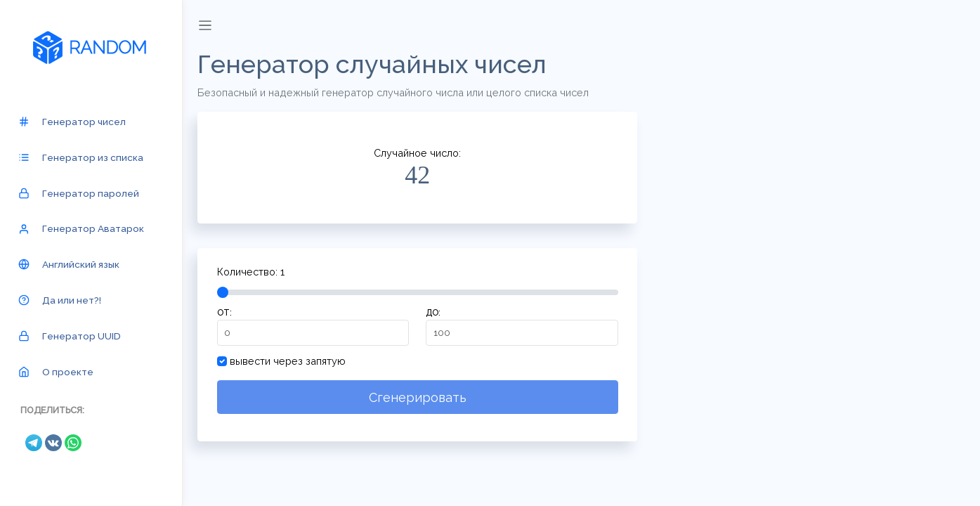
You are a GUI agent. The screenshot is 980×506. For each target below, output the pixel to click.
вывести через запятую (290, 361)
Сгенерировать (419, 397)
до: (435, 313)
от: (226, 313)
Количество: (252, 272)
